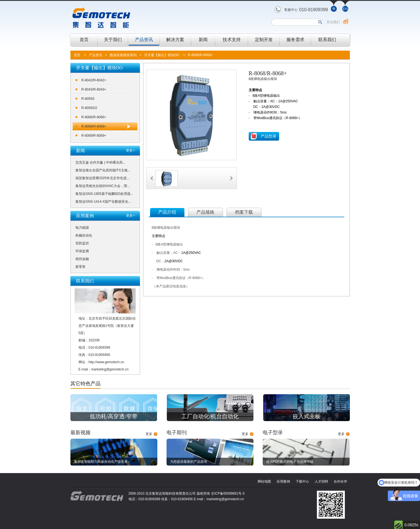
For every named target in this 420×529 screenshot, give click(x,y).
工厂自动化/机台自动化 (210, 416)
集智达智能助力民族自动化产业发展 (101, 462)
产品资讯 (144, 40)
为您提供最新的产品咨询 (189, 462)
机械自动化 (84, 235)
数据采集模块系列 (123, 55)
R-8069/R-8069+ (94, 136)
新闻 (203, 40)
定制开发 (264, 40)
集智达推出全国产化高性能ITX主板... (103, 170)
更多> (130, 150)
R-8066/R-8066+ (94, 117)
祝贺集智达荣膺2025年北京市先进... (102, 178)
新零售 (80, 267)
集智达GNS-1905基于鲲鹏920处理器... (104, 194)
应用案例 (283, 481)
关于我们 (113, 40)
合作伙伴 (340, 481)
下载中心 (302, 481)
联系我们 (327, 40)
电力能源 (82, 228)
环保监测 (82, 251)
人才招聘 (321, 481)
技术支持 (232, 40)
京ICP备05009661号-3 (228, 493)
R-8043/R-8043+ (94, 89)
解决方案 (175, 40)
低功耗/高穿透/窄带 (114, 416)
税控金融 (82, 259)
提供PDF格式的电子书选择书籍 (290, 462)
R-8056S (88, 99)
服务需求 (295, 40)
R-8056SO (89, 108)
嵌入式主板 (307, 416)
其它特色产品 (86, 384)
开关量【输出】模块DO (162, 55)
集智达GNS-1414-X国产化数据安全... (103, 202)
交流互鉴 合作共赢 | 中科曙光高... (100, 162)
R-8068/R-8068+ (200, 55)
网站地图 (264, 481)
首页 (84, 40)
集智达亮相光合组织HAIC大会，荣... (103, 186)
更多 (149, 434)
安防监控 (82, 243)
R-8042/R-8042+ (94, 80)
